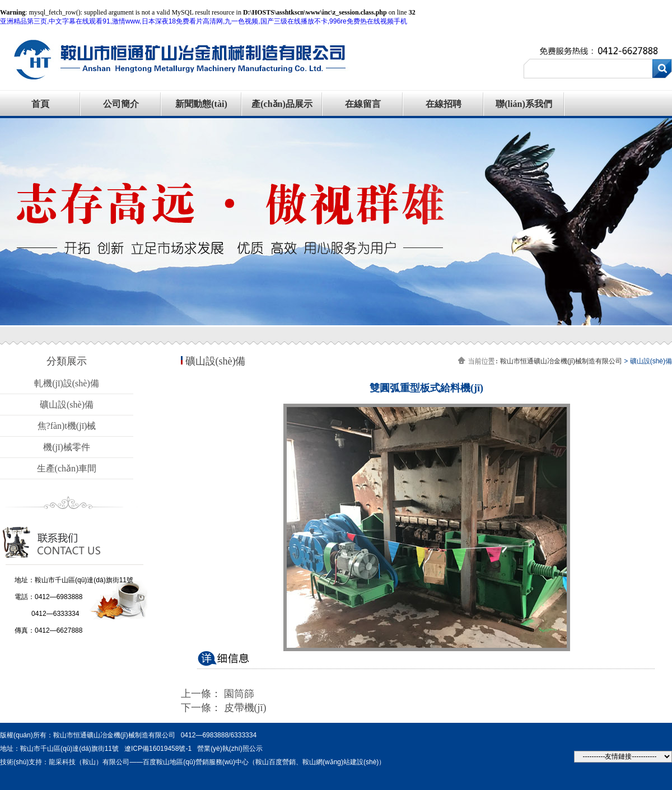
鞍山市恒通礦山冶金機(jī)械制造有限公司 (561, 361)
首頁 (40, 104)
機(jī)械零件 (67, 447)
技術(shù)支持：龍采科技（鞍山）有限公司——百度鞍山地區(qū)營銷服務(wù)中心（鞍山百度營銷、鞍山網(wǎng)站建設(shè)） (193, 762)
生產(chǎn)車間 (67, 468)
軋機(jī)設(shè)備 (67, 383)
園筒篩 (239, 694)
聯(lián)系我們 (524, 104)
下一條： (202, 708)
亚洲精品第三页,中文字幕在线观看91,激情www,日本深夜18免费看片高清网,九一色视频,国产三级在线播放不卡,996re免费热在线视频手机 (204, 21)
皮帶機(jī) (245, 708)
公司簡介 (121, 104)
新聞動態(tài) (201, 104)
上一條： (202, 694)
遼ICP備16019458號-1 (158, 749)
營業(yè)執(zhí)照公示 (230, 749)
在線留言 (363, 104)
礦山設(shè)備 (67, 405)
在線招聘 (444, 104)
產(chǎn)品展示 (282, 104)
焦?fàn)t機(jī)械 (67, 426)
